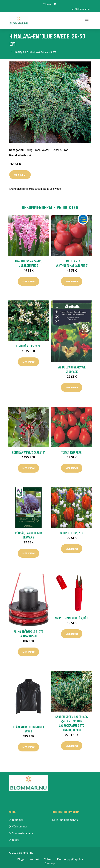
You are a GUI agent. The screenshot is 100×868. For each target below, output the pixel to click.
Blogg (16, 840)
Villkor (48, 859)
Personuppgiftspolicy (70, 859)
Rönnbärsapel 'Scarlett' (28, 452)
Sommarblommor (23, 833)
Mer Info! (20, 175)
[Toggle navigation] (87, 21)
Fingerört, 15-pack (28, 346)
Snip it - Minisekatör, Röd (72, 618)
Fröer (37, 150)
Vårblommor (20, 826)
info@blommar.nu (80, 9)
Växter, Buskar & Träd (55, 150)
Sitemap (50, 863)
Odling (29, 150)
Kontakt (34, 859)
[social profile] (55, 4)
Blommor (18, 820)
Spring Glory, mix (72, 533)
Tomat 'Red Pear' (72, 452)
